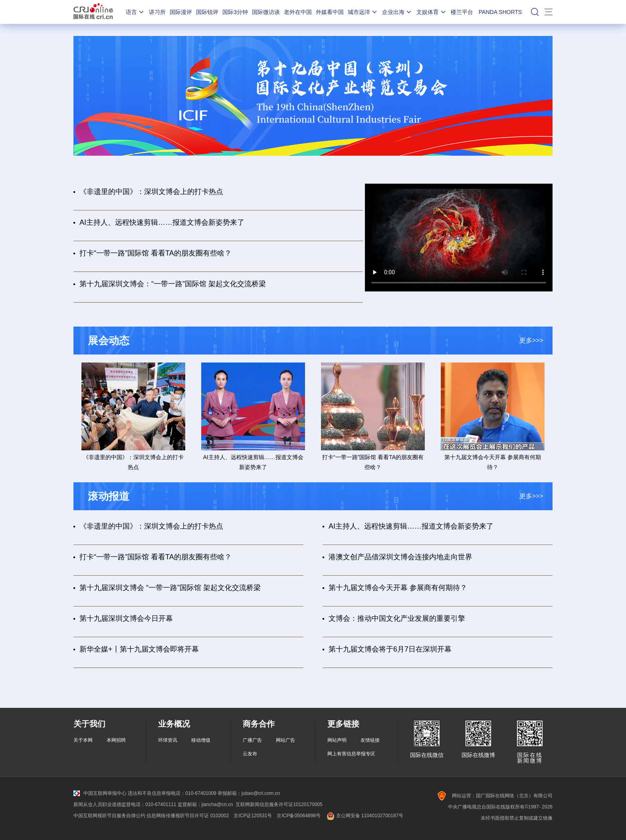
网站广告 (285, 740)
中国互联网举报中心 (100, 793)
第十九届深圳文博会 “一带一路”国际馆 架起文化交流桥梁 (170, 588)
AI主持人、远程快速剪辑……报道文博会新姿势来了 (162, 222)
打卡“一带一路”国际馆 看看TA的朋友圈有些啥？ (156, 253)
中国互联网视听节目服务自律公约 (109, 816)
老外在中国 (298, 12)
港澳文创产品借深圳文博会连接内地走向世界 (400, 557)
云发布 (250, 754)
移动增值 (201, 740)
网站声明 (337, 740)
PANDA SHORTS (500, 12)
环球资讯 (168, 740)
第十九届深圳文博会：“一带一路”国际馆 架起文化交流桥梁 (173, 284)
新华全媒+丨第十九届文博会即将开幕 (139, 649)
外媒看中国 (330, 12)
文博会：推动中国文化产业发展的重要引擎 (397, 618)
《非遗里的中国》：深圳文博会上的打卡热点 (151, 192)
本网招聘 (116, 740)
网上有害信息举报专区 (351, 754)
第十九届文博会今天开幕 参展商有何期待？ (398, 588)
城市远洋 (363, 12)
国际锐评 (207, 12)
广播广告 (252, 740)
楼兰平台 (462, 12)
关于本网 (83, 740)
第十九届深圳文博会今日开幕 (126, 618)
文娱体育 (432, 12)
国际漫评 (181, 12)
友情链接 (370, 740)
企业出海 (397, 12)
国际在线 (93, 12)
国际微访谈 (266, 12)
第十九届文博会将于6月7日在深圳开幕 (390, 649)
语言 (135, 12)
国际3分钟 (235, 12)
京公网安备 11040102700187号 (364, 816)
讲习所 (157, 12)
